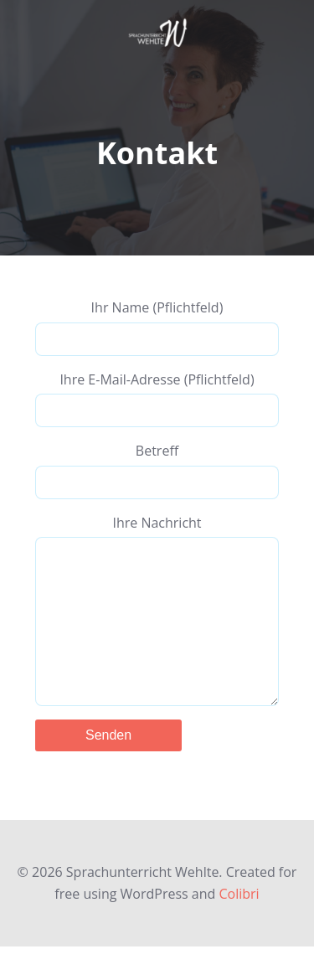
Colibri (239, 927)
